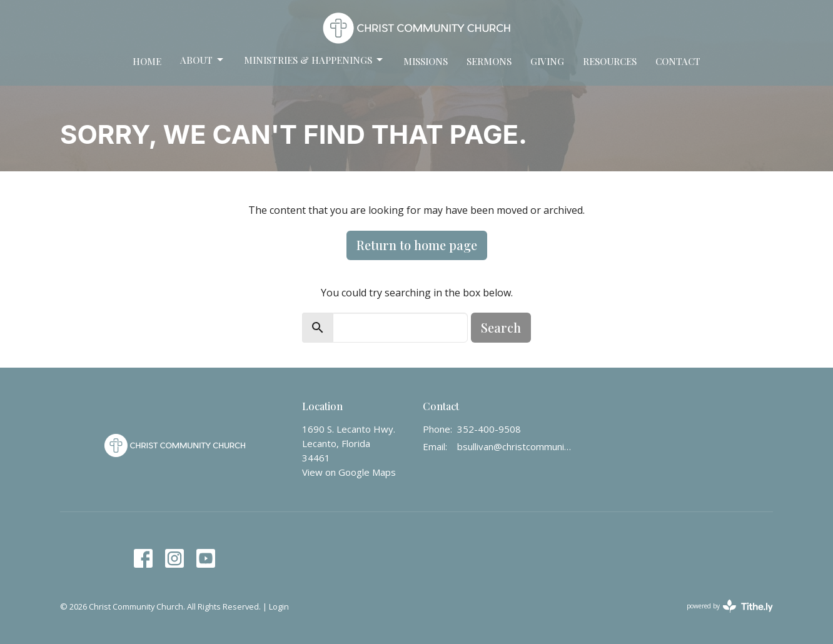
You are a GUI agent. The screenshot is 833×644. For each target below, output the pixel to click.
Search (501, 327)
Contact (678, 61)
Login (279, 606)
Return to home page (417, 245)
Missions (426, 61)
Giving (547, 61)
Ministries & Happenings (314, 60)
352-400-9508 (489, 429)
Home (147, 61)
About (203, 60)
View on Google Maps (349, 472)
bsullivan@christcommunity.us (514, 446)
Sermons (489, 61)
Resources (610, 61)
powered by (730, 606)
